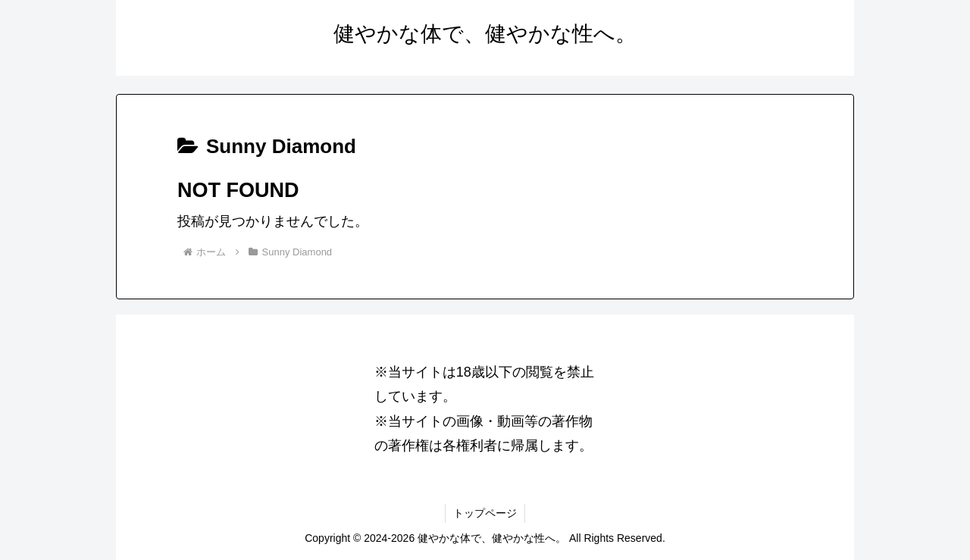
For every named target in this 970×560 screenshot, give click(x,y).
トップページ (485, 513)
